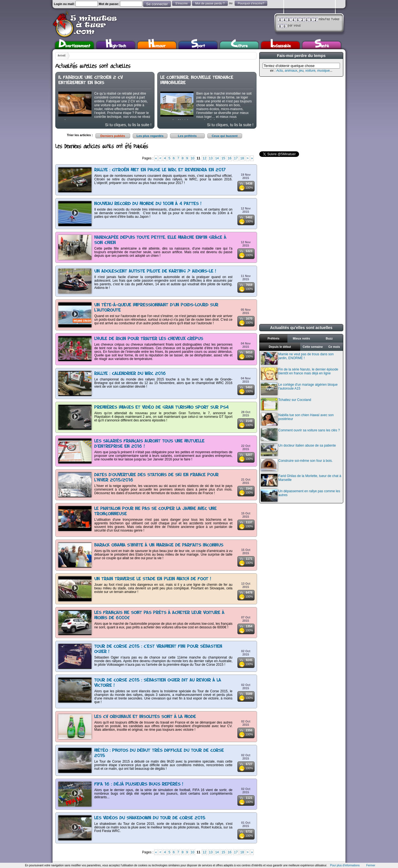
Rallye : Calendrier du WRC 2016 (130, 374)
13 (211, 158)
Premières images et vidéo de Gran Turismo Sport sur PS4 (161, 407)
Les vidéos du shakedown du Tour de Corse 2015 (150, 818)
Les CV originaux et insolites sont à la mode (145, 717)
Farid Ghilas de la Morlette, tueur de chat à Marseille (301, 480)
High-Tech (116, 45)
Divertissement (74, 45)
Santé (322, 45)
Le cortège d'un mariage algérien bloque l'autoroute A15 (299, 389)
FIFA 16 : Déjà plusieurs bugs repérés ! (139, 784)
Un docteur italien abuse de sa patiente (298, 450)
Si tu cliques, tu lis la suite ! (128, 125)
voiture (310, 71)
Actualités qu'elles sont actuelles (301, 328)
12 (204, 158)
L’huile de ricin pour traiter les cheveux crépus (149, 339)
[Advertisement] (301, 114)
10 (193, 158)
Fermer (371, 865)
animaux (291, 71)
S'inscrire (181, 3)
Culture (239, 45)
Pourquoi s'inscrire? (251, 3)
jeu (301, 71)
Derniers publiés (113, 136)
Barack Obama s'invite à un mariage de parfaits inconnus (159, 545)
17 (236, 158)
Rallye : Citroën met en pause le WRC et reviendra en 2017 (160, 170)
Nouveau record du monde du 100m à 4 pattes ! (148, 204)
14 (217, 158)
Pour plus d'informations (345, 865)
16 (230, 158)
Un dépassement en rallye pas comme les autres (300, 495)
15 (223, 158)
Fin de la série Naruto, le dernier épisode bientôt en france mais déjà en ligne (300, 374)
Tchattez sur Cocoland (286, 404)
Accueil (62, 56)
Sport (198, 45)
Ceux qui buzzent (225, 136)
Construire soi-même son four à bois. (297, 465)
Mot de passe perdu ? (210, 3)
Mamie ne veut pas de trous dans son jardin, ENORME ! (297, 358)
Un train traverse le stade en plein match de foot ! (153, 579)
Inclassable (281, 45)
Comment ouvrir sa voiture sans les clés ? (300, 435)
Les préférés (187, 136)
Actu (279, 71)
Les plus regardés (150, 136)
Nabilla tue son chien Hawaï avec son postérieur (297, 419)
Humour (157, 45)
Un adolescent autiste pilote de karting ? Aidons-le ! (155, 271)
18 (242, 158)
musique (323, 71)
